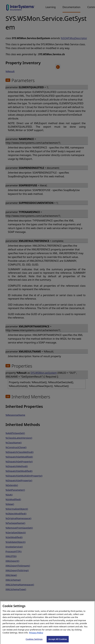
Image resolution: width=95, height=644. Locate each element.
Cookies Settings (34, 640)
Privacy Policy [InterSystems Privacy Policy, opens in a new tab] (36, 634)
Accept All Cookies (58, 640)
